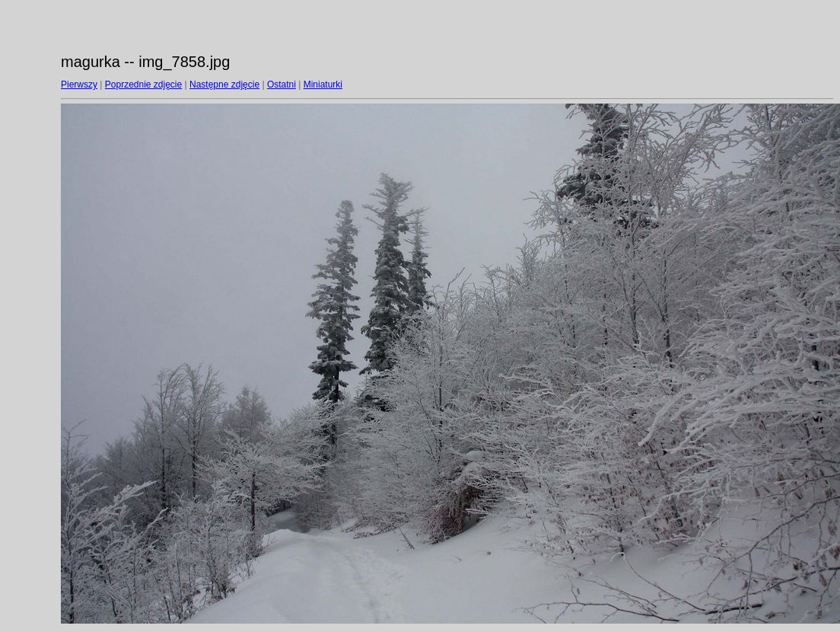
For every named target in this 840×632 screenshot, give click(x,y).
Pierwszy (79, 85)
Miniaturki (323, 85)
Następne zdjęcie (224, 85)
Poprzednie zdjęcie (143, 85)
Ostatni (282, 85)
